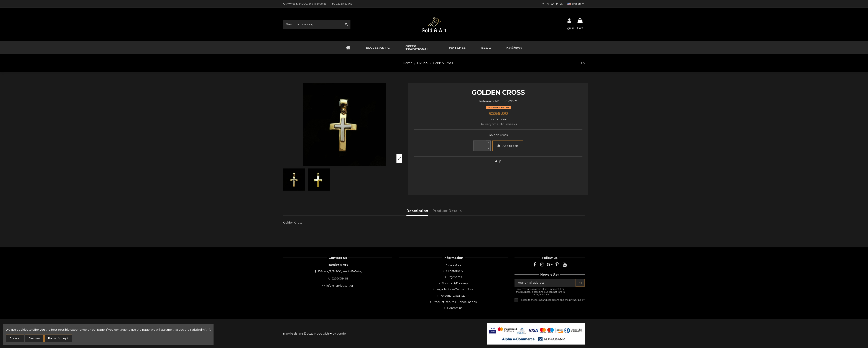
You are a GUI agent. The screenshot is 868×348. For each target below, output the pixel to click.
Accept (15, 338)
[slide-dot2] (488, 143)
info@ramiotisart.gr (340, 286)
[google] (552, 4)
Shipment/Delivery (455, 283)
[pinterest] (557, 4)
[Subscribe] (580, 283)
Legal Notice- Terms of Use (455, 289)
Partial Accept (58, 338)
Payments (455, 277)
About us (455, 265)
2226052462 (340, 278)
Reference (487, 101)
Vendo (341, 333)
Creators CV (455, 271)
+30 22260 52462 (341, 4)
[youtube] (561, 4)
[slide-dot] (488, 149)
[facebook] (543, 4)
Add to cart (508, 146)
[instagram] (548, 4)
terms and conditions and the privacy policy (560, 300)
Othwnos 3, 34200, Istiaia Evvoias (305, 4)
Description (417, 211)
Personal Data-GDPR (455, 296)
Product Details (447, 211)
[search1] (346, 24)
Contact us (455, 308)
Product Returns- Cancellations (455, 302)
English (576, 4)
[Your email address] (545, 283)
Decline (34, 338)
